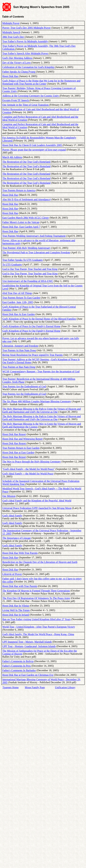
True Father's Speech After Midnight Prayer (26, 53)
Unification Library (65, 687)
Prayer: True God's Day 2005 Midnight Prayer (26, 28)
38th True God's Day (13, 37)
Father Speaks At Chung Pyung (19, 72)
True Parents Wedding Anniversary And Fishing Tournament (34, 236)
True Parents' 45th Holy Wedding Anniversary (26, 248)
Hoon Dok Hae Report (14, 434)
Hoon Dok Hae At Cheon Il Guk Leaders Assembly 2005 (32, 145)
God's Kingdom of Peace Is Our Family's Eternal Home (31, 326)
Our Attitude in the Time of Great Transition (26, 105)
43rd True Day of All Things (17, 293)
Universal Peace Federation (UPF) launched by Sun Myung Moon (37, 508)
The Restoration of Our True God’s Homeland (26, 166)
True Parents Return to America (19, 190)
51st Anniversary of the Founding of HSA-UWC (28, 281)
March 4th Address (12, 157)
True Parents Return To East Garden (21, 298)
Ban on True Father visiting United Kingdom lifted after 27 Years (36, 619)
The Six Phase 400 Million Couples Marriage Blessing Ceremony (37, 401)
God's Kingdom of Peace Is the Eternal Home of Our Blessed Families (39, 319)
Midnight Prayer (11, 23)
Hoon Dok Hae (11, 76)
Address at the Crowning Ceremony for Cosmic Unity (31, 96)
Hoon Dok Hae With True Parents (20, 553)
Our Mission (9, 496)
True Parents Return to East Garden (21, 448)
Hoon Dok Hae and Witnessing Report (22, 439)
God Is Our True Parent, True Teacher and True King (30, 274)
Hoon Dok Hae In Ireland (16, 615)
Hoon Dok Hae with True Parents (20, 586)
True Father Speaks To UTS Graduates (22, 260)
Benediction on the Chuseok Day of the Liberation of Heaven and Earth (40, 562)
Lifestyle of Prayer (12, 574)
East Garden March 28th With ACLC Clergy (26, 218)
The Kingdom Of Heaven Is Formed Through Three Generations (36, 591)
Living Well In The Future (16, 610)
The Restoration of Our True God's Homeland (27, 162)
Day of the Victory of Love (17, 63)
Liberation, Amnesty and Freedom (20, 346)
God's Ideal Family (12, 516)
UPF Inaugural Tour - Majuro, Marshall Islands (27, 642)
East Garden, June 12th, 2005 (18, 302)
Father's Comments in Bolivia (18, 661)
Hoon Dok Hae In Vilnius (16, 606)
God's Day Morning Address (18, 58)
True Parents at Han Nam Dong (19, 367)
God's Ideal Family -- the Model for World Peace (28, 474)
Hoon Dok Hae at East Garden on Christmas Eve (28, 675)
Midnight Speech (11, 32)
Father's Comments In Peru (17, 666)
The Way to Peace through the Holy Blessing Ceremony (32, 462)
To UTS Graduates (12, 264)
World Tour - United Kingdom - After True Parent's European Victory (39, 627)
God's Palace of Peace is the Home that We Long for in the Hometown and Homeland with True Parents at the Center (41, 82)
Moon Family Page (35, 687)
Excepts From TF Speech (16, 100)
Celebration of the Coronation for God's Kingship (29, 67)
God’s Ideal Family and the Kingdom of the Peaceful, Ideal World (37, 501)
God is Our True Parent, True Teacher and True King (30, 269)
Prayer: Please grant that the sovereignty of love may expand (34, 150)
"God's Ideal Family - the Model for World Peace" (29, 469)
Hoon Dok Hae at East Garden (18, 452)
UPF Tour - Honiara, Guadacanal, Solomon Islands (29, 646)
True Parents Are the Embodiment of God (24, 386)
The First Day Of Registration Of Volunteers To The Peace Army (36, 598)
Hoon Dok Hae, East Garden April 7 (21, 227)
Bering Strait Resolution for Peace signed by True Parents (33, 355)
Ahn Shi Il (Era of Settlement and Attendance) (26, 199)
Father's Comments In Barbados (19, 670)
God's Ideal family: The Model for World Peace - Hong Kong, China (38, 634)
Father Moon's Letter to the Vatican (21, 222)
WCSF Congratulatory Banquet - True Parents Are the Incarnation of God (41, 371)
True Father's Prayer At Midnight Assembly (25, 41)
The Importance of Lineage (17, 538)
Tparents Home (11, 687)
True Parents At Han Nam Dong (19, 350)
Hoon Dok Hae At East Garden (19, 314)
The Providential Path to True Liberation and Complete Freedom (36, 252)
